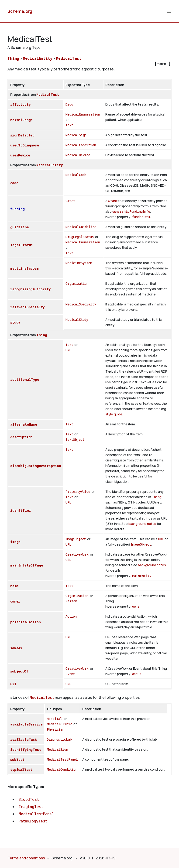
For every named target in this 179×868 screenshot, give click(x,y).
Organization (77, 283)
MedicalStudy (77, 320)
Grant (70, 201)
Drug (69, 104)
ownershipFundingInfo (131, 211)
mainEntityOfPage (27, 565)
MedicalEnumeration (83, 114)
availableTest (24, 740)
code (14, 183)
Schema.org (20, 11)
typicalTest (21, 770)
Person (71, 601)
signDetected (22, 135)
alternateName (24, 424)
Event (70, 674)
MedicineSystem (79, 263)
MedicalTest (69, 58)
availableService (26, 724)
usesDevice (20, 155)
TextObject (75, 439)
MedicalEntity (38, 58)
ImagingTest (31, 807)
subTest (17, 760)
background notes (142, 524)
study (15, 322)
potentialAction (26, 622)
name (14, 586)
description (21, 437)
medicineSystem (24, 268)
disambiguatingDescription (36, 466)
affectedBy (20, 104)
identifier (21, 510)
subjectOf (19, 671)
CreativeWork (77, 554)
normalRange (21, 120)
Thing (13, 58)
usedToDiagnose (25, 145)
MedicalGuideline (81, 227)
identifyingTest (26, 750)
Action (71, 616)
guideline (20, 227)
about (137, 674)
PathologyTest (33, 821)
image (15, 542)
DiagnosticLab (59, 739)
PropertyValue (78, 492)
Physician (56, 729)
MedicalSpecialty (81, 304)
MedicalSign (76, 135)
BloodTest (29, 799)
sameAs (16, 648)
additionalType (25, 379)
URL (68, 350)
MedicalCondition (81, 145)
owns (136, 606)
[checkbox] (89, 64)
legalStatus (21, 245)
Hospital (55, 719)
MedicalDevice (78, 155)
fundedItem (141, 217)
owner (15, 601)
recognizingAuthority (30, 289)
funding (17, 209)
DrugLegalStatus (80, 237)
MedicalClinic (59, 724)
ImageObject (76, 539)
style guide (114, 414)
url (13, 684)
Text (69, 125)
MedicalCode (76, 175)
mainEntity (142, 576)
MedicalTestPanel (62, 759)
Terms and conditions (26, 858)
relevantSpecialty (27, 307)
